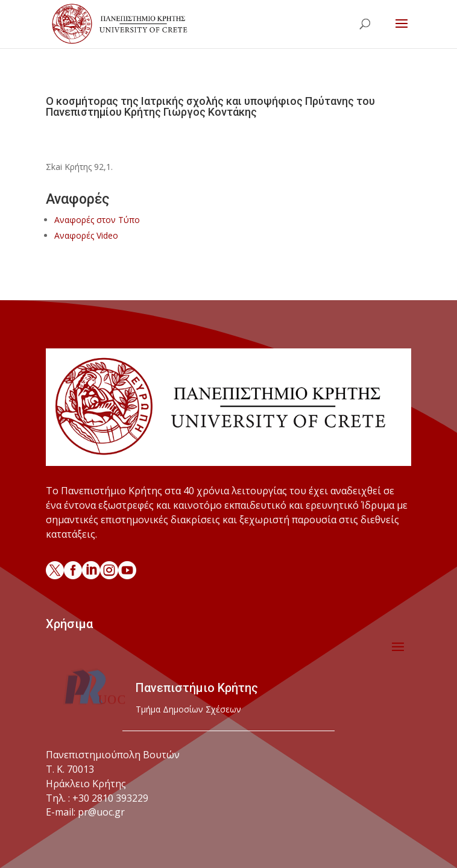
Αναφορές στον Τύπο (97, 220)
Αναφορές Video (86, 235)
